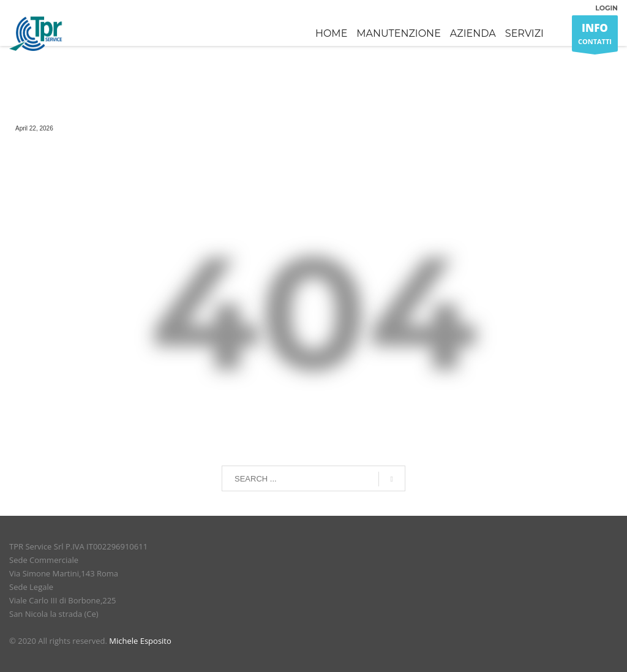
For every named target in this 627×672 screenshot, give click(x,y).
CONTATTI (595, 36)
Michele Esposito (140, 641)
